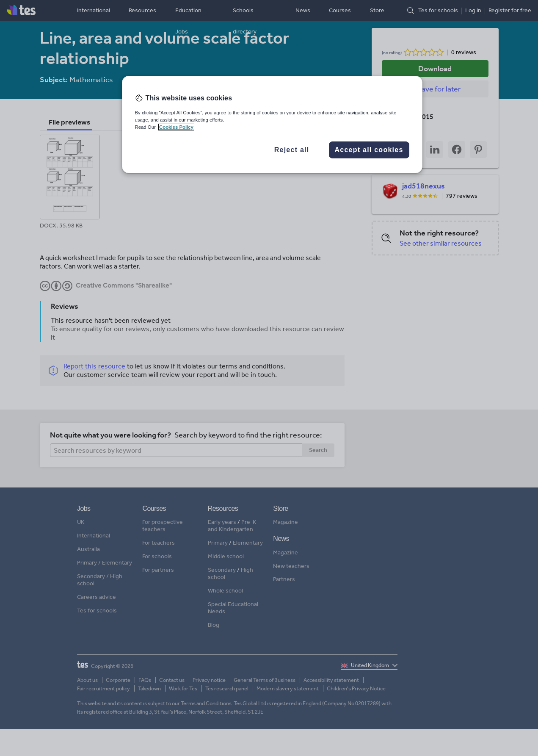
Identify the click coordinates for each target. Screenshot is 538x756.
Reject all (292, 150)
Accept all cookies (369, 150)
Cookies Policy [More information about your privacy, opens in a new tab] (176, 127)
